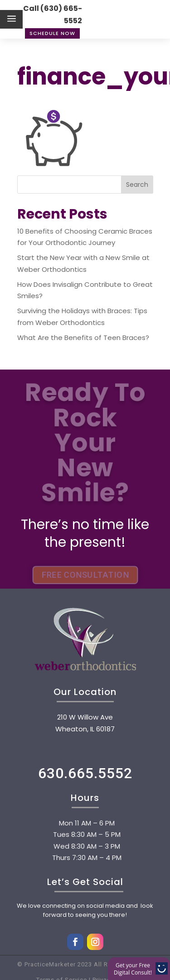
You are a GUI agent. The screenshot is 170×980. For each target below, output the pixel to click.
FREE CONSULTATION (85, 575)
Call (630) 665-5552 (53, 15)
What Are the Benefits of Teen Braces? (83, 337)
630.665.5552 (85, 773)
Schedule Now (52, 33)
